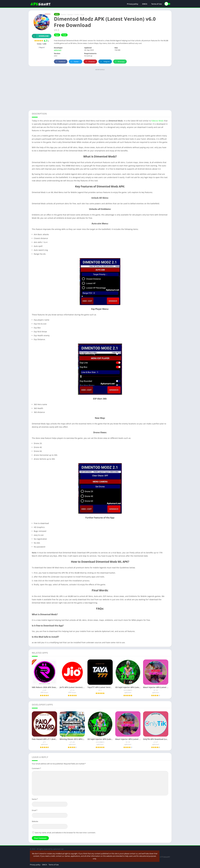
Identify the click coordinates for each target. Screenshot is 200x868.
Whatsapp (120, 62)
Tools (64, 35)
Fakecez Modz (157, 121)
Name (35, 799)
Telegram (105, 62)
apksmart (58, 50)
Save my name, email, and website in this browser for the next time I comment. (65, 833)
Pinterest (90, 62)
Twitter (74, 62)
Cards (77, 14)
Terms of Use (156, 4)
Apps (82, 14)
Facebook (60, 62)
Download (40, 36)
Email (35, 810)
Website (35, 821)
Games (70, 14)
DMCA (145, 4)
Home (63, 14)
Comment (36, 768)
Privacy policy (133, 4)
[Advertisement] (100, 89)
